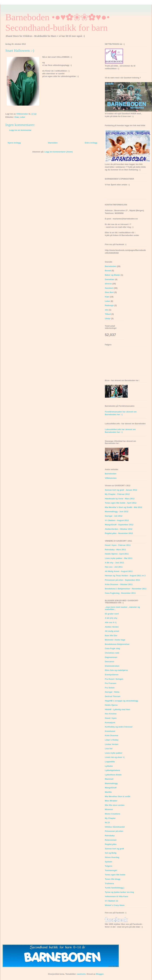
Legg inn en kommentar (20, 130)
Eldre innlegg (91, 143)
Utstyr (108, 318)
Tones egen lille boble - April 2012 (121, 503)
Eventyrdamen (112, 675)
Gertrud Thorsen (113, 696)
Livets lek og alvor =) (115, 757)
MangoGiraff (111, 788)
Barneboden (111, 266)
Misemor (109, 809)
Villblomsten (111, 478)
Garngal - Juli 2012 (114, 516)
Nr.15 (107, 822)
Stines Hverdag (112, 857)
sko (107, 310)
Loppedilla (110, 762)
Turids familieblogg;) (115, 888)
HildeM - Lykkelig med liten (118, 709)
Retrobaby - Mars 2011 (115, 550)
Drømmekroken (112, 666)
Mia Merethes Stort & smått (118, 796)
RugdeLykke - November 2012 (119, 533)
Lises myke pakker (114, 753)
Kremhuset (110, 731)
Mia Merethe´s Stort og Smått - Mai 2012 (124, 507)
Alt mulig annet (112, 631)
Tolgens (109, 866)
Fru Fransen (111, 683)
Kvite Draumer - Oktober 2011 (119, 584)
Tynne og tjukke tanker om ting (119, 892)
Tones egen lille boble (115, 875)
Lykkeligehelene (113, 770)
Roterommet (111, 840)
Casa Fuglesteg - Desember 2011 (120, 593)
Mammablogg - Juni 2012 (117, 512)
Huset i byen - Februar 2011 (118, 545)
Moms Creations (113, 814)
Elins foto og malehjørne (116, 670)
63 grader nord (112, 614)
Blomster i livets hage (115, 640)
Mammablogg (111, 783)
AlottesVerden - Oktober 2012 (119, 529)
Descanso (110, 662)
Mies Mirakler (111, 801)
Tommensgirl (111, 870)
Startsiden (53, 143)
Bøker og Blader (113, 275)
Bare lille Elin (111, 636)
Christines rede (112, 653)
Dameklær (110, 279)
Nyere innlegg (14, 143)
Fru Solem (110, 688)
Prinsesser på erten (114, 831)
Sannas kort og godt (114, 849)
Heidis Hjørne (111, 705)
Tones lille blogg (113, 879)
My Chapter (110, 818)
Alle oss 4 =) (111, 622)
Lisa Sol (109, 749)
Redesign (109, 305)
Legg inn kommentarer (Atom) (59, 152)
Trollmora (109, 883)
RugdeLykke (111, 844)
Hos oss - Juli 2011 (114, 567)
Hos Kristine (111, 714)
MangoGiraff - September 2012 (119, 525)
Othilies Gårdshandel (115, 827)
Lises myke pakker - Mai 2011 (119, 558)
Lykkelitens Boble (113, 775)
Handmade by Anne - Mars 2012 (120, 499)
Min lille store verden (115, 805)
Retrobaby (110, 836)
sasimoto (81, 974)
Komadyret (110, 723)
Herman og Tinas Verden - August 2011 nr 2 (125, 576)
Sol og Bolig (111, 853)
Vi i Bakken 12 (112, 901)
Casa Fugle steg (113, 648)
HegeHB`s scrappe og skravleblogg (122, 701)
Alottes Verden (112, 627)
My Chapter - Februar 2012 (117, 494)
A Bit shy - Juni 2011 (115, 563)
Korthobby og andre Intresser (119, 727)
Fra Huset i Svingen (114, 679)
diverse (108, 284)
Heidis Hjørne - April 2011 (117, 554)
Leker (23, 117)
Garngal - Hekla (112, 692)
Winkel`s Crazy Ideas (115, 905)
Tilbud (108, 314)
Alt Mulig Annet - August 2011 (119, 571)
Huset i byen (111, 718)
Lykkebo (109, 766)
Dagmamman (111, 657)
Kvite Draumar (112, 735)
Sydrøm (109, 862)
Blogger (100, 974)
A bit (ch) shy (111, 618)
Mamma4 (109, 779)
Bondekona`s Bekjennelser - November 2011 (126, 589)
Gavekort (109, 288)
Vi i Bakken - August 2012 (117, 520)
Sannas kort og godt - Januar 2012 (121, 490)
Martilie (108, 792)
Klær (17, 117)
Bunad (108, 271)
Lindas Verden (112, 744)
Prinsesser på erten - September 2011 (123, 580)
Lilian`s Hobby (112, 740)
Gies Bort (109, 292)
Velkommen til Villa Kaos (117, 896)
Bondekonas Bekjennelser (117, 644)
